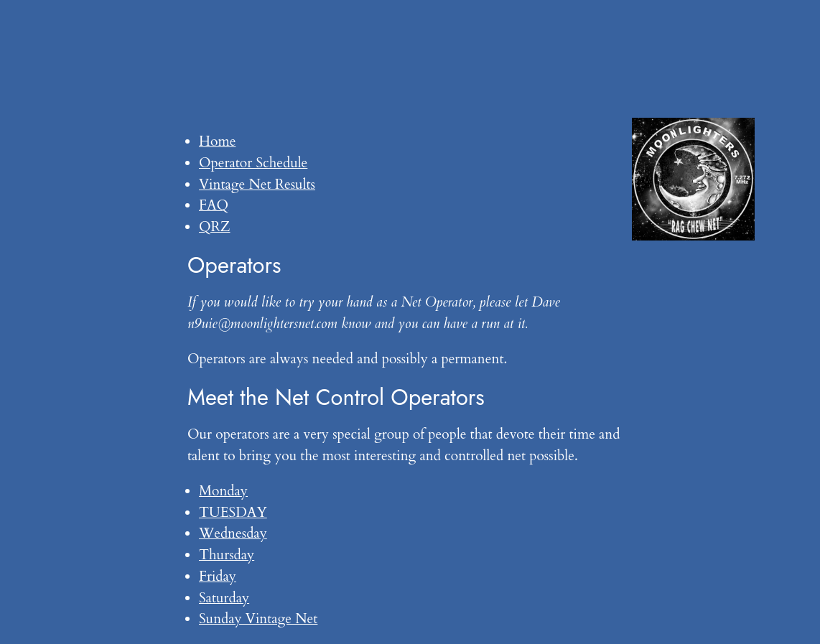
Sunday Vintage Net (258, 619)
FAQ (214, 205)
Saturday (224, 598)
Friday (218, 577)
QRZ (215, 227)
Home (217, 141)
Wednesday (233, 533)
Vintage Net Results (257, 185)
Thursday (227, 555)
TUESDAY (233, 513)
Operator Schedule (253, 163)
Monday (223, 491)
